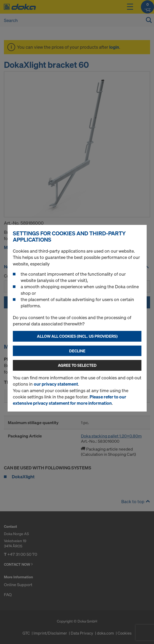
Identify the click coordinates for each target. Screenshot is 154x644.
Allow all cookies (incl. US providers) (77, 336)
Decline (77, 351)
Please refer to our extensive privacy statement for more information (70, 400)
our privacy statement (56, 384)
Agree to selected (77, 365)
